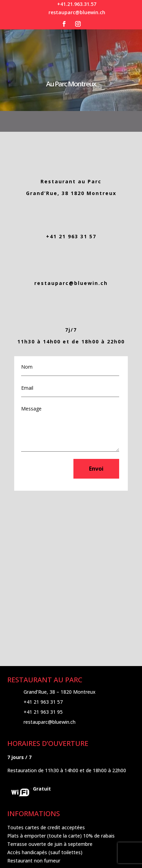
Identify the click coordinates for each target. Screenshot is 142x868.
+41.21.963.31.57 (77, 4)
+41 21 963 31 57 (71, 236)
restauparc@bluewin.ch (77, 12)
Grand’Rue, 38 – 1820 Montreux (60, 692)
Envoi (96, 469)
